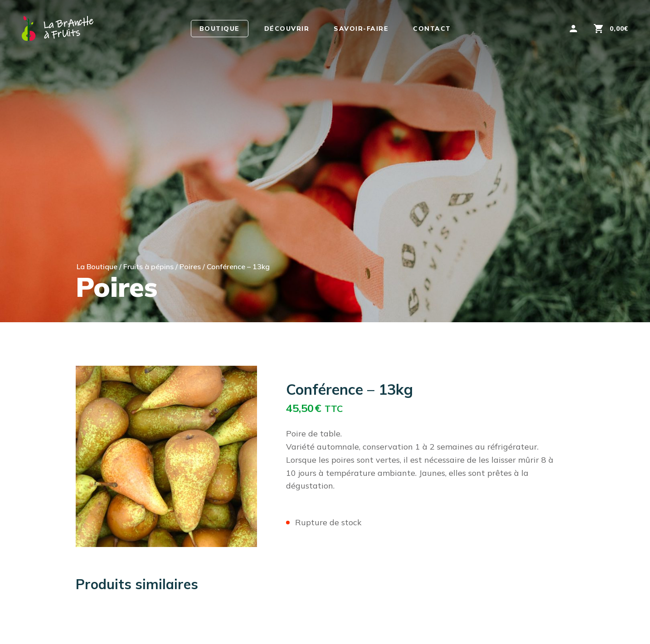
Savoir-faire (361, 29)
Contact (432, 29)
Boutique (220, 29)
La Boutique (97, 266)
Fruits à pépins (148, 266)
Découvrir (287, 29)
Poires (190, 266)
